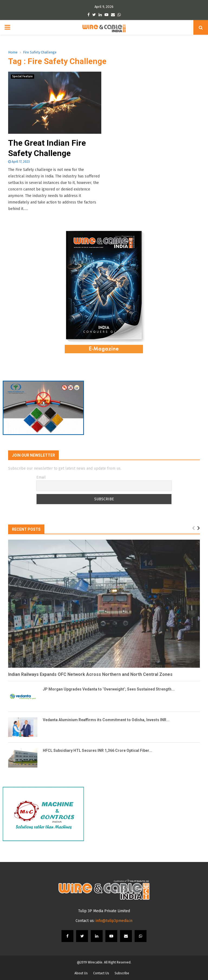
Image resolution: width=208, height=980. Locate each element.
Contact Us (101, 973)
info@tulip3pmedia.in (114, 921)
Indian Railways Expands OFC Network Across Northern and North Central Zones (90, 674)
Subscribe (122, 973)
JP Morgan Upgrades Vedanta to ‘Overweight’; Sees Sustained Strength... (109, 689)
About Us (81, 973)
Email (41, 477)
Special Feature (22, 77)
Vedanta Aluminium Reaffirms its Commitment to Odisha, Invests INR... (106, 720)
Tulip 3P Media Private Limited (104, 911)
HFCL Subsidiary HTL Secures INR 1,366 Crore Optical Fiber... (97, 750)
